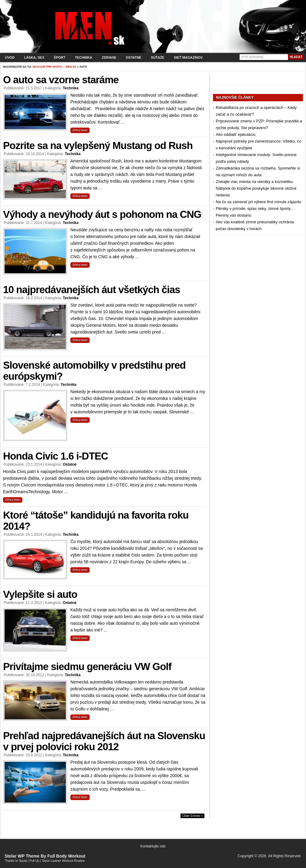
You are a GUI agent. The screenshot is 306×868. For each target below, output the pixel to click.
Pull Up (34, 861)
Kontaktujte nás (153, 846)
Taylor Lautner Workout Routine (63, 861)
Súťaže (158, 58)
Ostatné (134, 58)
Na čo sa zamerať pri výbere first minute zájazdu (258, 202)
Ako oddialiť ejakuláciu (236, 134)
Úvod (10, 58)
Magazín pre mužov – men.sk (55, 67)
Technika (84, 58)
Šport (60, 58)
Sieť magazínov (188, 58)
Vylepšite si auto (40, 594)
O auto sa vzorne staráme (61, 80)
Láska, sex (34, 58)
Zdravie (109, 58)
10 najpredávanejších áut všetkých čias (91, 290)
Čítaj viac (80, 130)
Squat (23, 861)
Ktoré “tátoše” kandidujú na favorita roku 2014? (96, 521)
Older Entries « (193, 816)
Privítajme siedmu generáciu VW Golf (87, 667)
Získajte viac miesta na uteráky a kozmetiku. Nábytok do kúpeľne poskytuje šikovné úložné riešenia (256, 188)
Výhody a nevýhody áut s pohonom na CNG (102, 214)
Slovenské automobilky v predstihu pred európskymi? (94, 371)
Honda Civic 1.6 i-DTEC (56, 456)
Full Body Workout (66, 856)
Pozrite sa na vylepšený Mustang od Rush (98, 145)
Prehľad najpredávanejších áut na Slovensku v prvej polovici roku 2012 (104, 741)
